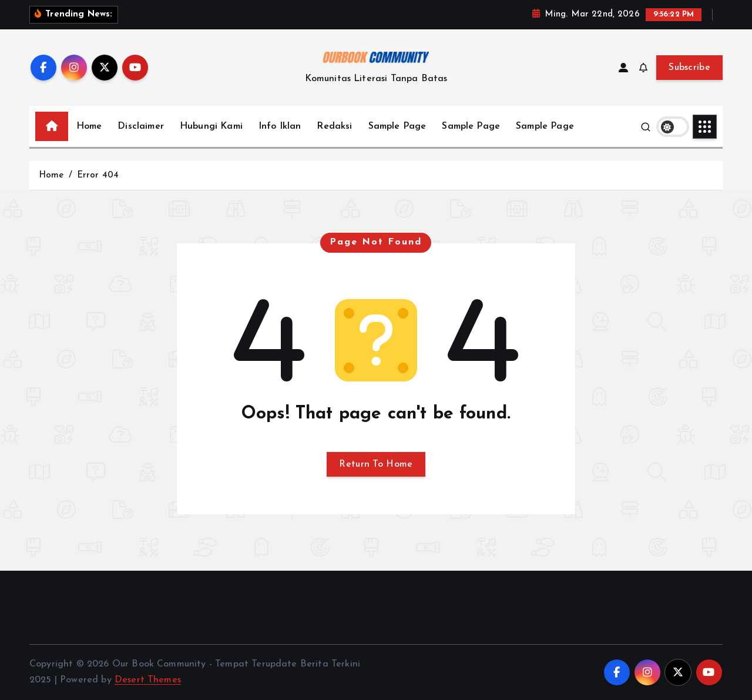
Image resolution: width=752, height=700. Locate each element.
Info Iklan (280, 126)
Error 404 (98, 175)
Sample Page (397, 126)
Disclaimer (141, 126)
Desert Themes (148, 680)
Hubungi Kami (211, 126)
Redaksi (334, 126)
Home (89, 126)
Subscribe (689, 68)
